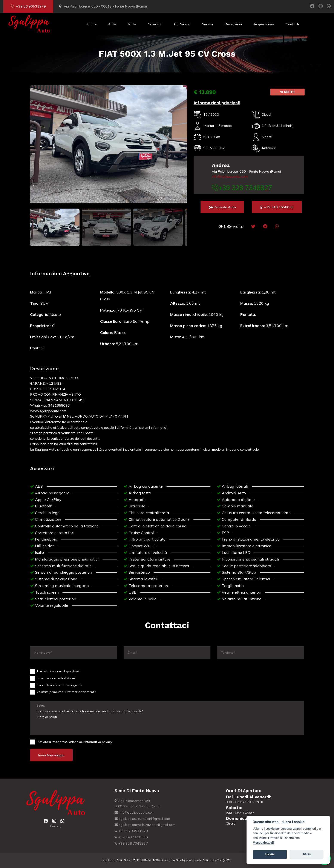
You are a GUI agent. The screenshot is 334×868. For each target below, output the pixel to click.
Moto (132, 24)
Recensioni (233, 24)
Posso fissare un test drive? (53, 678)
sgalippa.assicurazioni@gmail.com (142, 819)
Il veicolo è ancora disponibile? (55, 671)
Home (92, 24)
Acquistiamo (264, 24)
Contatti (292, 24)
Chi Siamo (182, 24)
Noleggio (155, 24)
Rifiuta (306, 854)
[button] (231, 226)
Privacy (56, 826)
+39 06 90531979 (28, 6)
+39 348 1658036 (131, 837)
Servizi (208, 24)
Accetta (270, 854)
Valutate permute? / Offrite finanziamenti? (63, 692)
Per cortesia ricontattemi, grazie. (57, 685)
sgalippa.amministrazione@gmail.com (145, 825)
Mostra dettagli (263, 843)
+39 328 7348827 (131, 843)
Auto (112, 24)
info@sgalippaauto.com (230, 176)
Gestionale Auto (198, 860)
